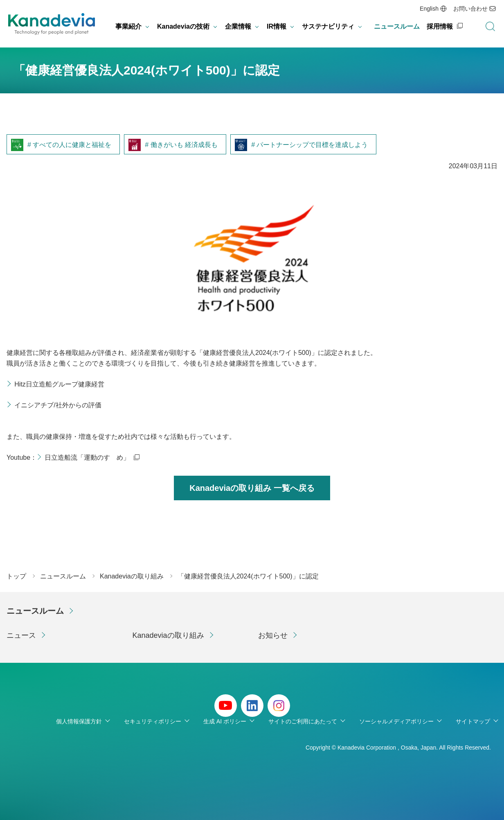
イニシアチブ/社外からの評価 (58, 405)
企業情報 (238, 26)
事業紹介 (128, 26)
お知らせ (273, 635)
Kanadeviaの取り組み (168, 635)
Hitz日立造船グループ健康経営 (59, 384)
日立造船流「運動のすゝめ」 (87, 457)
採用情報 (440, 26)
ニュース (21, 635)
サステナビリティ (328, 26)
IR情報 (277, 26)
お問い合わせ (470, 9)
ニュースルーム (397, 26)
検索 (490, 27)
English (429, 9)
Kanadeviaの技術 (183, 26)
